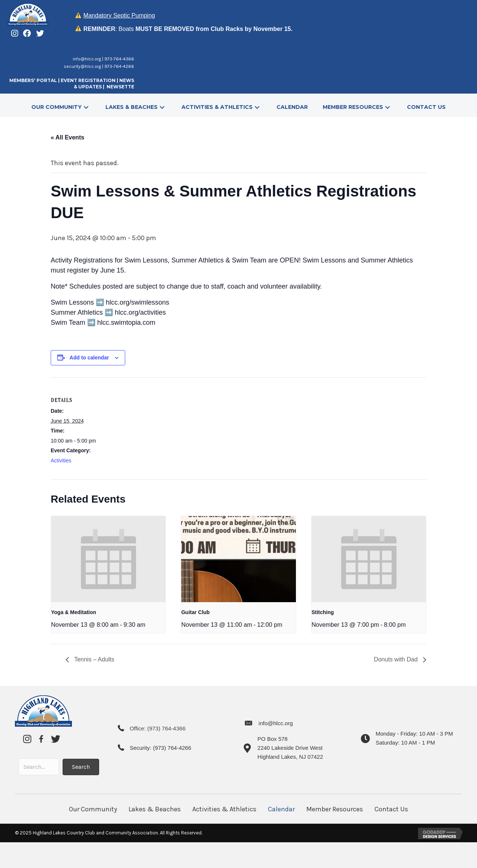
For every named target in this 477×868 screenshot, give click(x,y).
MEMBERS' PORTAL (33, 80)
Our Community (93, 809)
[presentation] (108, 559)
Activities (61, 460)
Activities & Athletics (224, 809)
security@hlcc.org (82, 66)
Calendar (281, 809)
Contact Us (391, 809)
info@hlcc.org (87, 59)
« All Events (67, 137)
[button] (86, 107)
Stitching (323, 612)
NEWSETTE (120, 87)
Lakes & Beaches (155, 809)
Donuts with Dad (397, 659)
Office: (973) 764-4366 (158, 728)
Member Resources (335, 809)
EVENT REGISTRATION (88, 80)
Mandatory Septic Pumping (119, 15)
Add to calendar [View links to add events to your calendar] (89, 358)
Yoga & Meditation (74, 612)
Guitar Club (195, 612)
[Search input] (39, 767)
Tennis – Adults (94, 659)
